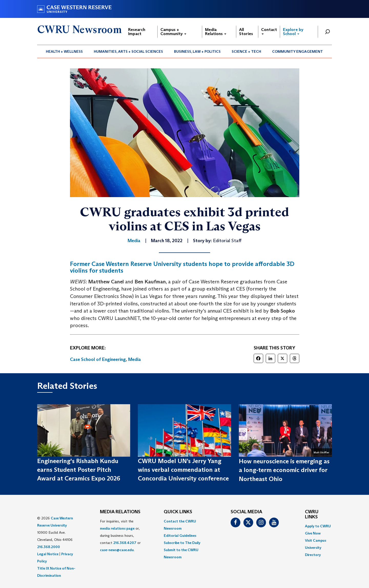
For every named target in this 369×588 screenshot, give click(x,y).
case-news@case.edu (117, 550)
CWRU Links (312, 515)
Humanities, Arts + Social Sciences (128, 51)
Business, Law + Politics (197, 51)
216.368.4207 (125, 543)
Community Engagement (298, 51)
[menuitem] (64, 51)
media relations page (117, 528)
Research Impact (137, 32)
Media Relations (216, 32)
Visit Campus (316, 540)
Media (135, 359)
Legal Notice (48, 554)
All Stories (246, 32)
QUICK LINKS (178, 512)
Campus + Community (173, 32)
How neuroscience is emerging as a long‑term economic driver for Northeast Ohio (284, 470)
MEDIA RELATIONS (120, 512)
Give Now (313, 533)
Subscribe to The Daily (182, 543)
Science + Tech (246, 51)
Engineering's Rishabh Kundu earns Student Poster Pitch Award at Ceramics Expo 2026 (79, 470)
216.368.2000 (49, 547)
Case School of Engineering (98, 359)
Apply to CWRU (318, 526)
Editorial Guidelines (180, 536)
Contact (269, 31)
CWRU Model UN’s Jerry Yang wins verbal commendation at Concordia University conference (183, 470)
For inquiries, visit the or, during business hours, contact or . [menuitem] (120, 536)
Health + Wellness (64, 51)
